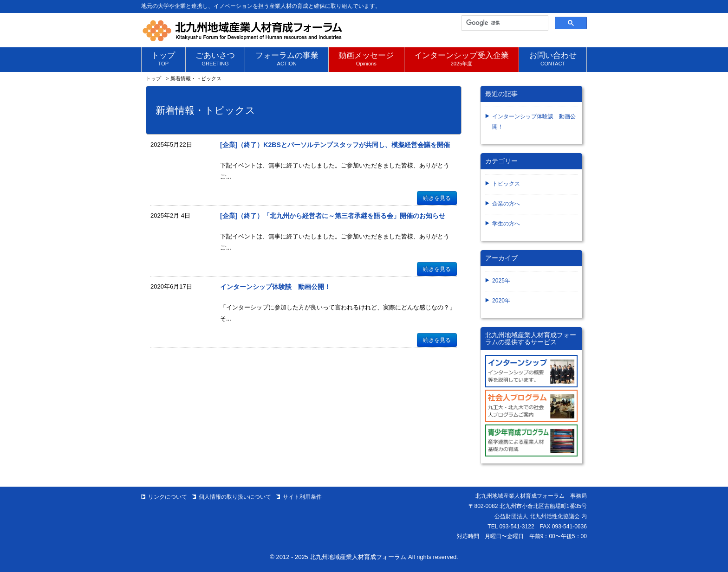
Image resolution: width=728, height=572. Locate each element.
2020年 (501, 301)
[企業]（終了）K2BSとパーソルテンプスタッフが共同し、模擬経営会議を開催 (335, 145)
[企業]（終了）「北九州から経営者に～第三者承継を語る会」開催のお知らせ (333, 216)
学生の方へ (506, 224)
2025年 (501, 281)
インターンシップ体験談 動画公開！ (275, 287)
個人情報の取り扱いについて (235, 497)
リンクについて (168, 497)
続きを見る (437, 198)
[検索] (504, 23)
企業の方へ (506, 204)
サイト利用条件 (302, 497)
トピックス (506, 184)
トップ (153, 78)
